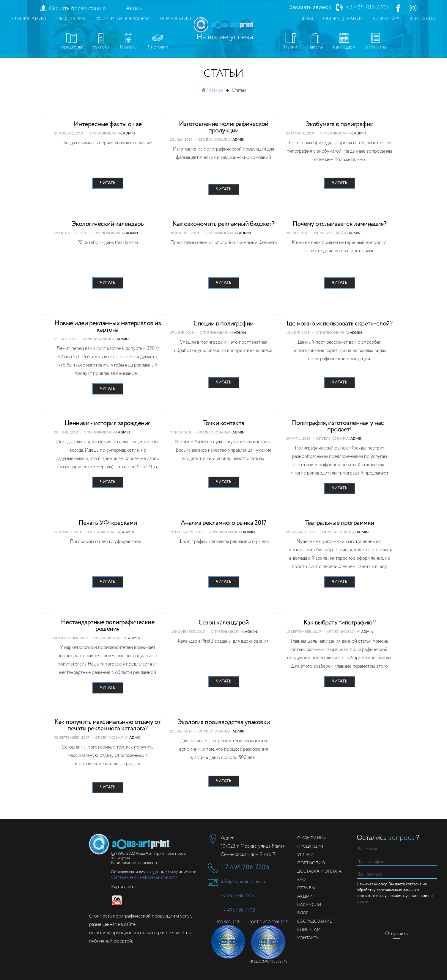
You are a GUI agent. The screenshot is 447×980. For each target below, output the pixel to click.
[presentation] (402, 916)
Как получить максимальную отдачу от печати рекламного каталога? (108, 725)
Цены (306, 19)
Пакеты (315, 42)
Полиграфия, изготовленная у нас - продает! (339, 426)
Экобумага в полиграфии (340, 124)
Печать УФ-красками (108, 523)
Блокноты (376, 42)
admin (129, 133)
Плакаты (129, 42)
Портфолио (175, 19)
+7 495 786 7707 (238, 896)
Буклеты (101, 42)
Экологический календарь (108, 224)
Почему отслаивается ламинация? (340, 224)
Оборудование (343, 19)
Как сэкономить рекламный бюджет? (223, 224)
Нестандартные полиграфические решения (108, 626)
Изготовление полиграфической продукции (224, 127)
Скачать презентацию (77, 9)
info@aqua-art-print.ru (244, 882)
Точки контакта (224, 423)
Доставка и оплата (319, 871)
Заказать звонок (310, 7)
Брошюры (72, 42)
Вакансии (309, 905)
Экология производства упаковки (224, 722)
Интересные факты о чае (108, 124)
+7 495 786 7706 (367, 8)
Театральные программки (340, 523)
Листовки (158, 42)
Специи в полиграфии (223, 324)
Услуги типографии (123, 19)
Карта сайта (123, 887)
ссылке (363, 901)
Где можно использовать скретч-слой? (340, 324)
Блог (303, 913)
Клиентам (386, 19)
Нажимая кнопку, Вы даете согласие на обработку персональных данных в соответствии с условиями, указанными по (395, 893)
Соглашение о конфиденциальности (144, 877)
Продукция (71, 19)
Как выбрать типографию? (340, 623)
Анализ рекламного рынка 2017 (224, 523)
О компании (29, 19)
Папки (291, 42)
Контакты (422, 19)
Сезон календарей (223, 623)
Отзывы (306, 888)
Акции (134, 9)
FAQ (301, 880)
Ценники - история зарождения (108, 423)
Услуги (305, 855)
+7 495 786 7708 (238, 910)
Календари (344, 42)
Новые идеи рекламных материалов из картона (108, 327)
